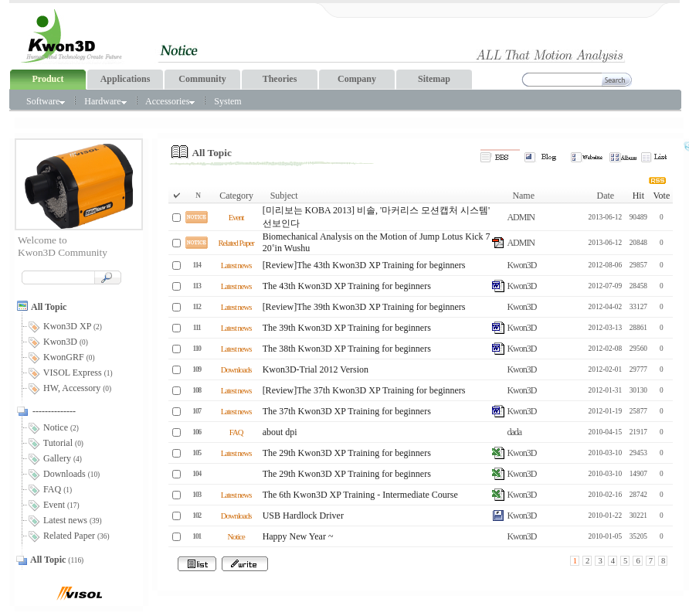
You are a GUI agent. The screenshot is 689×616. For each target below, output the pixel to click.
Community (202, 79)
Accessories (170, 101)
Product (48, 79)
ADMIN (521, 217)
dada (514, 432)
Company (357, 79)
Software (46, 101)
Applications (126, 79)
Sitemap (434, 79)
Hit (638, 196)
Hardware (105, 101)
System (227, 101)
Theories (280, 79)
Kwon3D (521, 265)
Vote (661, 196)
